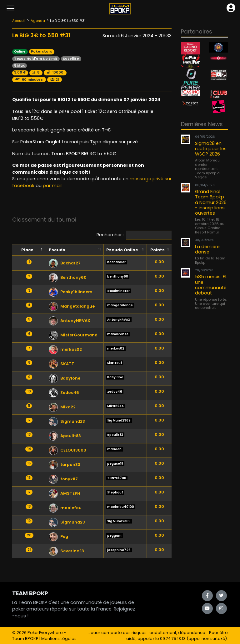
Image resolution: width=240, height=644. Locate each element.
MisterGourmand (73, 335)
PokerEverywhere (45, 633)
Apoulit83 (65, 436)
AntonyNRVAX (70, 321)
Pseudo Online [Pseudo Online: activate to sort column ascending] (122, 250)
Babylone (65, 378)
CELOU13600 (67, 450)
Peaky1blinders (70, 292)
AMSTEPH (65, 493)
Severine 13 (66, 551)
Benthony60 (68, 277)
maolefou (65, 508)
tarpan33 (65, 465)
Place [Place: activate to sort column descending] (27, 250)
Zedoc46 (64, 393)
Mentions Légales (59, 639)
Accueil (19, 21)
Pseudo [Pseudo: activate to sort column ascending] (57, 250)
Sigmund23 (67, 421)
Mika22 (62, 407)
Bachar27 (65, 263)
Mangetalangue (72, 306)
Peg (58, 537)
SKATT (62, 364)
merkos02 (65, 349)
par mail (52, 186)
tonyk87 (63, 479)
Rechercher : (153, 235)
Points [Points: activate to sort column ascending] (157, 250)
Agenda (38, 21)
